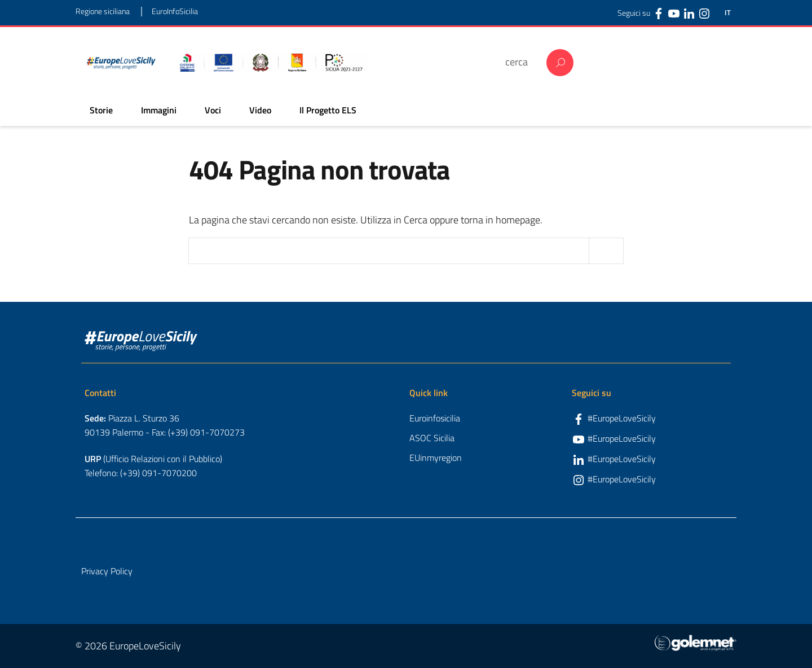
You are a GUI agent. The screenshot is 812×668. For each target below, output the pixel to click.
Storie (101, 110)
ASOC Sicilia (432, 438)
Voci (213, 110)
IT (728, 13)
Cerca (560, 63)
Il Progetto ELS (328, 110)
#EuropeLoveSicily (622, 418)
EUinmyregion (436, 458)
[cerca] (520, 62)
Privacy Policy (107, 571)
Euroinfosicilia (435, 418)
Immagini (159, 110)
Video (260, 110)
